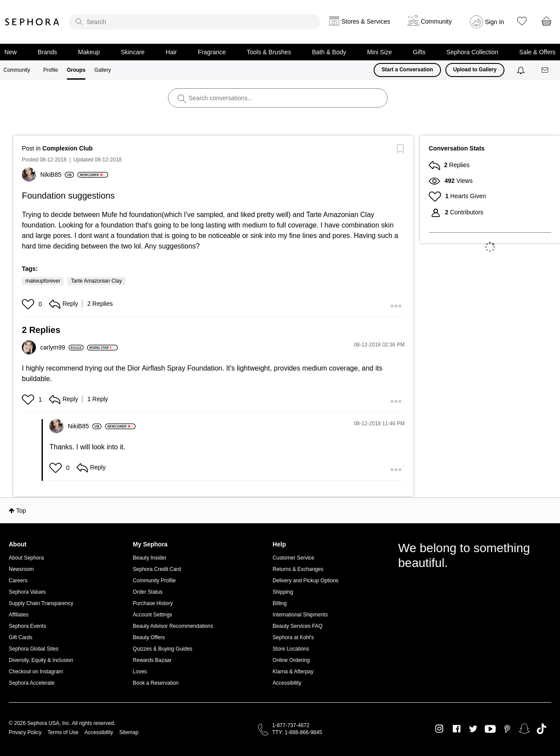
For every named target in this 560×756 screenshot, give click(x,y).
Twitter (473, 729)
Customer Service (293, 558)
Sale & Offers (537, 52)
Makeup (89, 52)
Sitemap (129, 732)
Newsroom (21, 569)
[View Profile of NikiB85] (57, 175)
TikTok (541, 729)
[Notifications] (522, 70)
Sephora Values (27, 592)
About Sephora (26, 558)
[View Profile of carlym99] (62, 347)
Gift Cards (21, 637)
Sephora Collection (472, 52)
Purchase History (153, 603)
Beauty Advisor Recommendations (173, 626)
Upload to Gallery (475, 70)
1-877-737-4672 (291, 725)
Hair (171, 52)
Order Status (148, 592)
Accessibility (287, 683)
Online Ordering (291, 660)
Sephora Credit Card (157, 569)
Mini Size (380, 52)
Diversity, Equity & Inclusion (41, 660)
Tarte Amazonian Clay (96, 281)
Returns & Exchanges (298, 569)
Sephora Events (27, 626)
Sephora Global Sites (33, 649)
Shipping (283, 592)
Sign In (495, 22)
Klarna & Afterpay (293, 672)
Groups (76, 70)
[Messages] (546, 70)
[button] (29, 304)
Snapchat (524, 729)
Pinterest (507, 729)
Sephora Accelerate (32, 683)
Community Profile (154, 581)
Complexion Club (68, 148)
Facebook (457, 729)
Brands (47, 52)
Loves (140, 672)
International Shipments (300, 615)
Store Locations (291, 649)
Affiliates (19, 615)
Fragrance (212, 52)
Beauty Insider (150, 558)
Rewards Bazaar (152, 660)
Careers (18, 581)
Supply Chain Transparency (41, 603)
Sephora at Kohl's (293, 637)
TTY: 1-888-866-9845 (297, 732)
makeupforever (43, 281)
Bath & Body (329, 52)
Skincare (133, 52)
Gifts (419, 52)
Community (17, 70)
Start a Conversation (407, 70)
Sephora (32, 22)
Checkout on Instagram (36, 672)
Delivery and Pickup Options (306, 581)
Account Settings (153, 615)
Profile (51, 70)
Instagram (439, 729)
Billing (280, 603)
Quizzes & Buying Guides (163, 649)
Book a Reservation (156, 683)
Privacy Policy (25, 732)
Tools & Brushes (269, 52)
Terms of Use (63, 732)
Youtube (490, 729)
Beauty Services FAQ (297, 626)
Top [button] (21, 511)
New (10, 52)
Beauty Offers (149, 637)
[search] (195, 22)
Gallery (102, 70)
